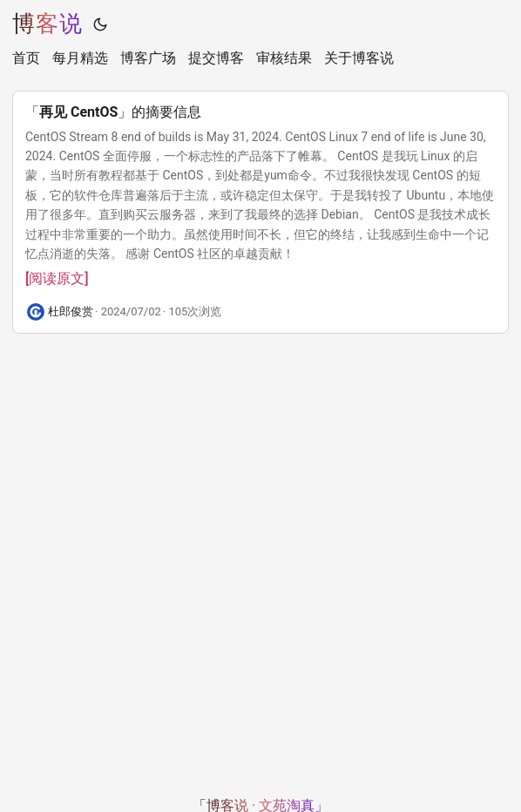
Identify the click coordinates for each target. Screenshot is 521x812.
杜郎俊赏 (71, 311)
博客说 (47, 24)
